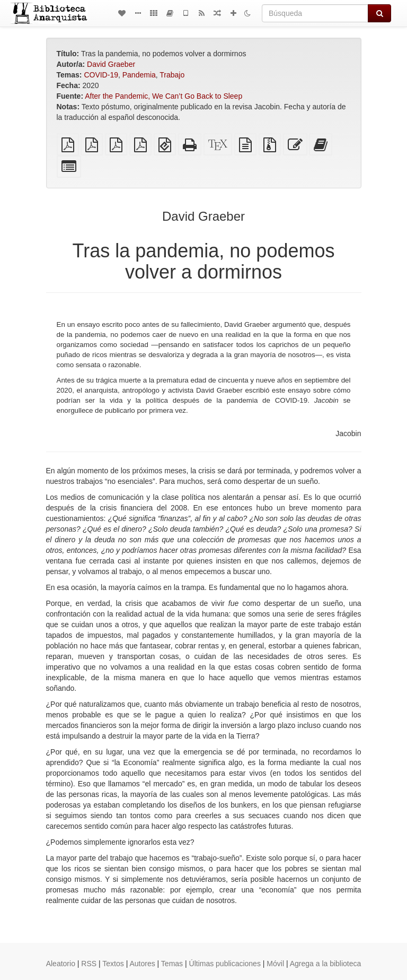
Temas (172, 964)
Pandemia (139, 75)
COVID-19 (101, 75)
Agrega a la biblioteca (326, 964)
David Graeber (111, 64)
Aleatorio (61, 964)
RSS (89, 964)
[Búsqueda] (315, 13)
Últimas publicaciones (225, 964)
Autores (142, 964)
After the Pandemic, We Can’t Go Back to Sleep (163, 96)
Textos (113, 964)
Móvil (275, 964)
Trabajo (172, 75)
